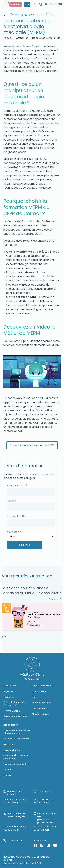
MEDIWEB (36, 863)
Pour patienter (39, 691)
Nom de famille (16, 516)
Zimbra (7, 770)
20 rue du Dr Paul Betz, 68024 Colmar (45, 828)
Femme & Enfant (12, 711)
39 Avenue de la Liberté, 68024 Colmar (15, 801)
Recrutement (39, 708)
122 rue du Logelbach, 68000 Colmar (15, 828)
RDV (27, 4)
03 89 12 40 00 (13, 841)
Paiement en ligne (41, 703)
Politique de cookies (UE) (16, 764)
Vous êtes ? (14, 532)
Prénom (12, 501)
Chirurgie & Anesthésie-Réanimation (16, 704)
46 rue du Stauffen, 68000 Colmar (44, 801)
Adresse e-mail (17, 485)
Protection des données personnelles (16, 757)
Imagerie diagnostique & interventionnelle (17, 731)
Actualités (22, 38)
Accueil (8, 38)
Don (34, 697)
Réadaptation (11, 725)
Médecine (8, 697)
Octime (7, 775)
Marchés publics (41, 714)
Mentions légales (12, 750)
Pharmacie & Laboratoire (16, 739)
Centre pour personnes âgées (15, 718)
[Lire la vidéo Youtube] (32, 372)
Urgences (16, 4)
